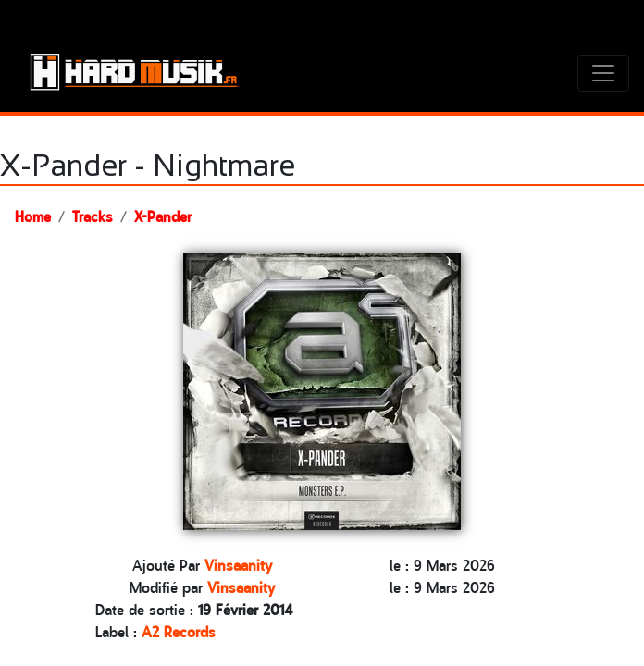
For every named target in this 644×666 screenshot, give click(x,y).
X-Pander (163, 216)
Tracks (93, 216)
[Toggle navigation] (603, 73)
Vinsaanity (238, 564)
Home (33, 216)
